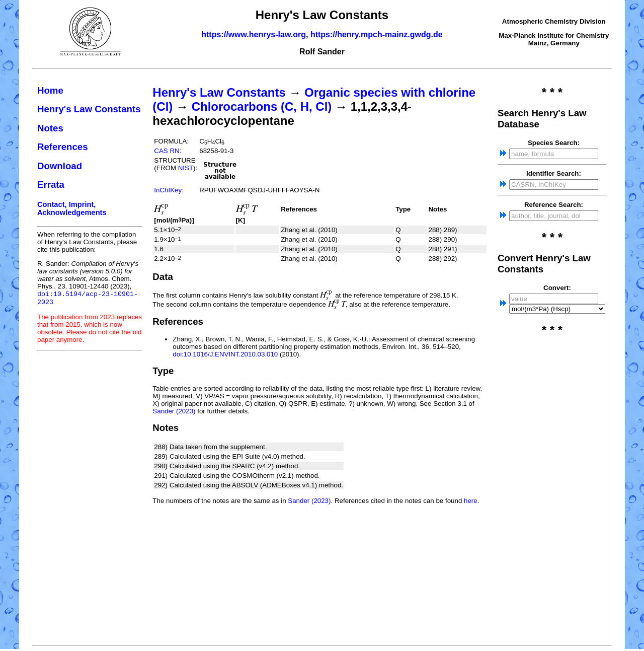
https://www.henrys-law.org (254, 34)
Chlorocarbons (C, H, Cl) (262, 106)
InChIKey (168, 190)
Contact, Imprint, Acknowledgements (72, 208)
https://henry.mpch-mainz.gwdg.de (377, 34)
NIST (186, 168)
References (63, 147)
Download (60, 166)
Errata (51, 185)
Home (50, 90)
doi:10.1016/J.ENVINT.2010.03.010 (225, 354)
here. (471, 501)
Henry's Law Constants (89, 109)
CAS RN (167, 151)
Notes (50, 128)
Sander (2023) (174, 411)
